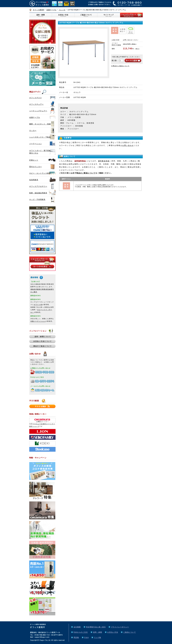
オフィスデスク (36, 98)
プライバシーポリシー (120, 627)
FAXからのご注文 (81, 632)
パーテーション (36, 144)
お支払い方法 (113, 632)
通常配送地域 (104, 161)
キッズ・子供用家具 (37, 199)
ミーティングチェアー (38, 111)
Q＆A (86, 637)
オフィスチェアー (36, 104)
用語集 (76, 637)
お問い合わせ (128, 145)
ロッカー (33, 131)
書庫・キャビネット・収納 (40, 124)
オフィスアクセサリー (38, 186)
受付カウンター (36, 167)
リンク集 (97, 637)
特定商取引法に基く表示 (96, 627)
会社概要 (77, 627)
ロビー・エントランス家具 (40, 173)
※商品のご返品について (120, 66)
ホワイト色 (38, 305)
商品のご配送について (86, 173)
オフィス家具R (38, 10)
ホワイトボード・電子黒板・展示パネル (41, 152)
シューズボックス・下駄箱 (40, 137)
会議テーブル (51, 10)
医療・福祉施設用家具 (38, 193)
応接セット (34, 160)
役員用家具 (34, 180)
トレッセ (62, 10)
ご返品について (130, 632)
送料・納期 (98, 632)
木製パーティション (38, 321)
